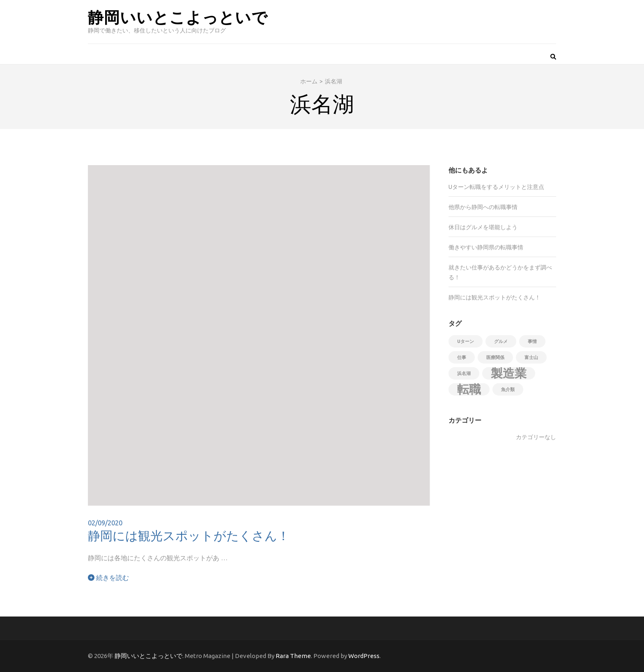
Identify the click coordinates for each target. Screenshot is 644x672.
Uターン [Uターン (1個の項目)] (466, 341)
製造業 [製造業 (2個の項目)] (509, 373)
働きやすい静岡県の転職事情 (486, 247)
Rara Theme (293, 656)
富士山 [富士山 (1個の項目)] (531, 357)
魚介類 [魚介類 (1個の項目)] (508, 389)
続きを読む (108, 578)
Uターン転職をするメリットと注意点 (496, 187)
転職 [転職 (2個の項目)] (469, 389)
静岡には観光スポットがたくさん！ (189, 535)
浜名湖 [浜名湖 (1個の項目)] (464, 373)
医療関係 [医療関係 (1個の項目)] (495, 357)
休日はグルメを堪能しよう (483, 227)
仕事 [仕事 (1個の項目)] (462, 357)
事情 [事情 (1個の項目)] (532, 341)
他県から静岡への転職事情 (483, 207)
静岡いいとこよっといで (178, 17)
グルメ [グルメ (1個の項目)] (501, 341)
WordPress (364, 656)
